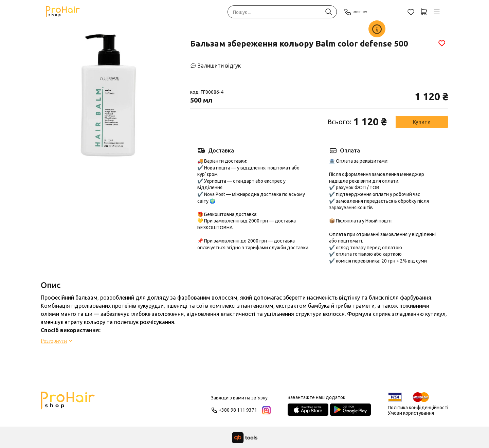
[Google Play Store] (350, 410)
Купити (421, 122)
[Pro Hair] (63, 12)
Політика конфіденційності (418, 408)
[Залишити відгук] (215, 66)
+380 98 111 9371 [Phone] (368, 12)
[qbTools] (245, 437)
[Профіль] (437, 12)
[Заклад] (377, 29)
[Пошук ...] (329, 12)
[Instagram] (266, 410)
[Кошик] (424, 12)
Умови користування (411, 413)
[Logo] (68, 404)
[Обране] (411, 12)
